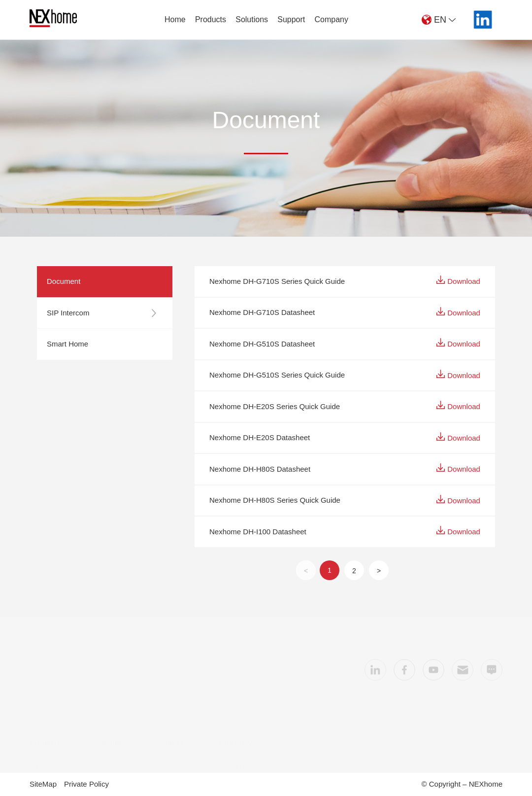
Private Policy (86, 784)
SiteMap (43, 784)
